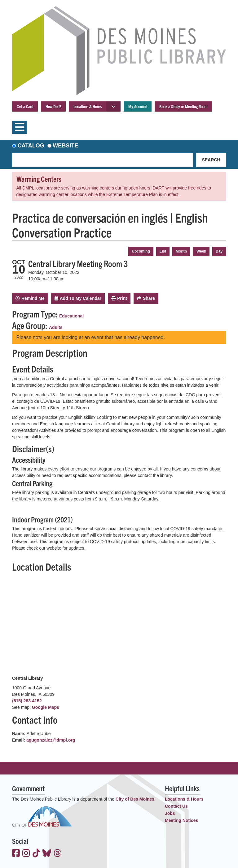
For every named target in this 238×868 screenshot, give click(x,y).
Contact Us (176, 806)
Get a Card (25, 106)
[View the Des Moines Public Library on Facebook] (16, 854)
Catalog (31, 146)
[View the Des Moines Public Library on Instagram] (26, 854)
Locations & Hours (88, 106)
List (163, 251)
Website (65, 146)
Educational (71, 316)
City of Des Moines (135, 799)
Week (201, 251)
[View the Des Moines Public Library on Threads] (57, 854)
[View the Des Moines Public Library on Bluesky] (47, 854)
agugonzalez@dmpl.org (51, 740)
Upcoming (141, 251)
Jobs (170, 813)
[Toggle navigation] (20, 127)
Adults (56, 327)
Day (219, 251)
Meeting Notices (181, 820)
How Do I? (53, 106)
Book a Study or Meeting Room (183, 106)
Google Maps (46, 707)
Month (181, 251)
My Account (138, 106)
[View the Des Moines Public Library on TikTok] (36, 854)
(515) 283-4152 (27, 701)
